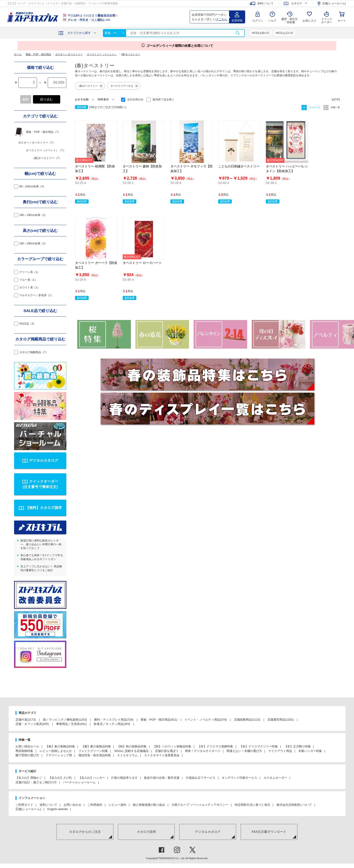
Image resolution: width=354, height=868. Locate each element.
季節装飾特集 (24, 751)
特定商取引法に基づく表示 (252, 805)
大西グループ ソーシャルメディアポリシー (200, 805)
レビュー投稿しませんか (56, 751)
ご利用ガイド (24, 805)
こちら (223, 19)
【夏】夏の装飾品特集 (96, 746)
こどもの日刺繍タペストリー (239, 166)
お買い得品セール (27, 746)
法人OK (89, 20)
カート (342, 21)
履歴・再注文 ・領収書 (289, 21)
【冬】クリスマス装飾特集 (215, 746)
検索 (238, 33)
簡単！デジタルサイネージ (203, 751)
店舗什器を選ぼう (167, 751)
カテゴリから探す (79, 33)
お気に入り (309, 21)
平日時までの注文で (93, 16)
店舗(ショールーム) (28, 809)
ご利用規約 (95, 805)
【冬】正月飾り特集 (298, 746)
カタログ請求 (146, 832)
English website (57, 809)
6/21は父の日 (285, 33)
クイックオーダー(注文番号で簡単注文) (40, 484)
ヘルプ (272, 21)
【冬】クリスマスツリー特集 (259, 746)
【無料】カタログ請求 (44, 508)
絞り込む (47, 99)
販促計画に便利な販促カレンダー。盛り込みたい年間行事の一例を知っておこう (41, 544)
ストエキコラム (127, 755)
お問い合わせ (72, 805)
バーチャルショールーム (79, 782)
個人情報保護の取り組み (149, 805)
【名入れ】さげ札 (60, 778)
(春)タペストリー (91, 86)
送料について (48, 805)
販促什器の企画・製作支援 (162, 778)
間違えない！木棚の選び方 (244, 751)
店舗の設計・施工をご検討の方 (36, 782)
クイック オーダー (327, 17)
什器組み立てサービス (201, 778)
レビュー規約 (117, 805)
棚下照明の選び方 (27, 755)
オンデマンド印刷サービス (239, 778)
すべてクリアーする (125, 86)
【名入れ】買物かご (29, 778)
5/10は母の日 (261, 33)
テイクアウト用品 (280, 751)
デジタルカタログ (44, 460)
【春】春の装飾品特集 (60, 746)
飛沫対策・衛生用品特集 (95, 755)
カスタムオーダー (275, 778)
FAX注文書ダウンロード (269, 832)
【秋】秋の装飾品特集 (132, 746)
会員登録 (237, 20)
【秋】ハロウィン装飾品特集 (172, 746)
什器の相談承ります (124, 778)
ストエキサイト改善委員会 (162, 755)
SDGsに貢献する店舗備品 (131, 751)
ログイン (258, 21)
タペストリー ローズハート (142, 263)
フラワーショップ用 (59, 755)
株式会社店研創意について (294, 805)
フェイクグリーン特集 (93, 751)
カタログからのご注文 (85, 832)
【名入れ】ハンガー (92, 778)
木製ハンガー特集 (310, 751)
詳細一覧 (335, 107)
